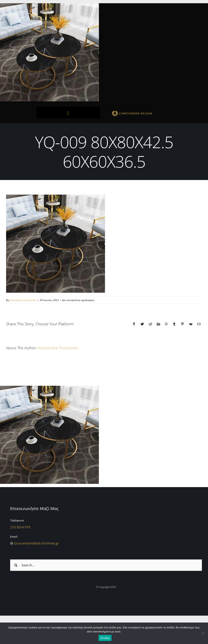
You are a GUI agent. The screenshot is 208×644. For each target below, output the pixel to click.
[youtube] (118, 599)
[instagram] (94, 599)
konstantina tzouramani (23, 300)
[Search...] (106, 565)
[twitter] (110, 599)
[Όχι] (203, 633)
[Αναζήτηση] (16, 565)
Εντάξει (105, 638)
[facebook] (102, 599)
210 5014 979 (20, 527)
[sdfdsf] (140, 111)
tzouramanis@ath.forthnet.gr (36, 543)
